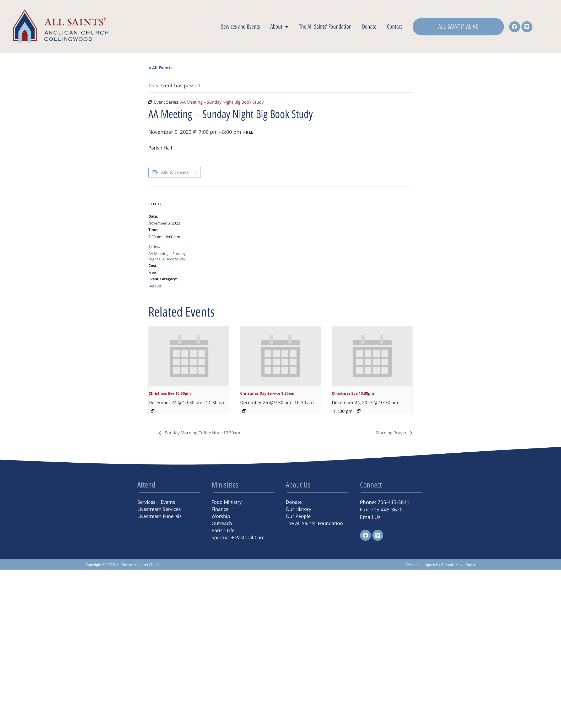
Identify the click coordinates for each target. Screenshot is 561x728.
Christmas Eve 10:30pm (170, 393)
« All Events (160, 68)
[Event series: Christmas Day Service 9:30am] (244, 411)
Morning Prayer (392, 433)
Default (155, 286)
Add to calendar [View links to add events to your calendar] (176, 172)
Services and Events (240, 27)
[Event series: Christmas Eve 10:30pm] (153, 411)
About (279, 27)
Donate (369, 27)
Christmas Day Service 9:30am (267, 393)
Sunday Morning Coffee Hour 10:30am (202, 433)
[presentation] (189, 356)
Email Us (370, 517)
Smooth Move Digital (458, 565)
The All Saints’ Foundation (325, 27)
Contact (395, 27)
